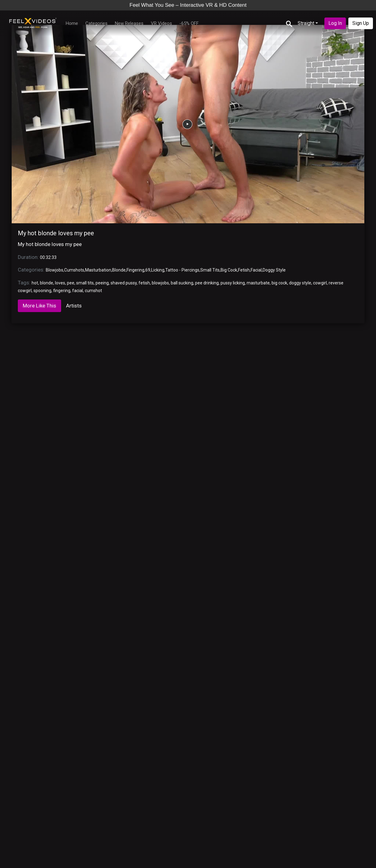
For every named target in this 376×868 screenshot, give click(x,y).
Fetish (244, 270)
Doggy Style (274, 270)
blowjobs (160, 283)
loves (60, 283)
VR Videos (161, 23)
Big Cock (229, 270)
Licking (158, 270)
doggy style (300, 283)
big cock (279, 283)
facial (78, 291)
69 (148, 270)
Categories (96, 23)
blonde (47, 283)
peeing (102, 283)
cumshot (93, 291)
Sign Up (361, 23)
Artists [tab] (74, 306)
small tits (85, 283)
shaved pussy (124, 283)
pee (71, 283)
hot (35, 283)
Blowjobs (55, 270)
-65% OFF (189, 23)
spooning (42, 291)
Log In (335, 23)
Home (72, 23)
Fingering (135, 270)
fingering (62, 291)
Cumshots (74, 270)
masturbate (258, 283)
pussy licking (233, 283)
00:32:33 (48, 257)
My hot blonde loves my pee (56, 233)
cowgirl (320, 283)
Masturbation (98, 270)
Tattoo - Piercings (182, 270)
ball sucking (182, 283)
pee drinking (207, 283)
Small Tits (210, 270)
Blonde (119, 270)
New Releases (129, 23)
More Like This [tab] (39, 306)
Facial (256, 270)
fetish (144, 283)
